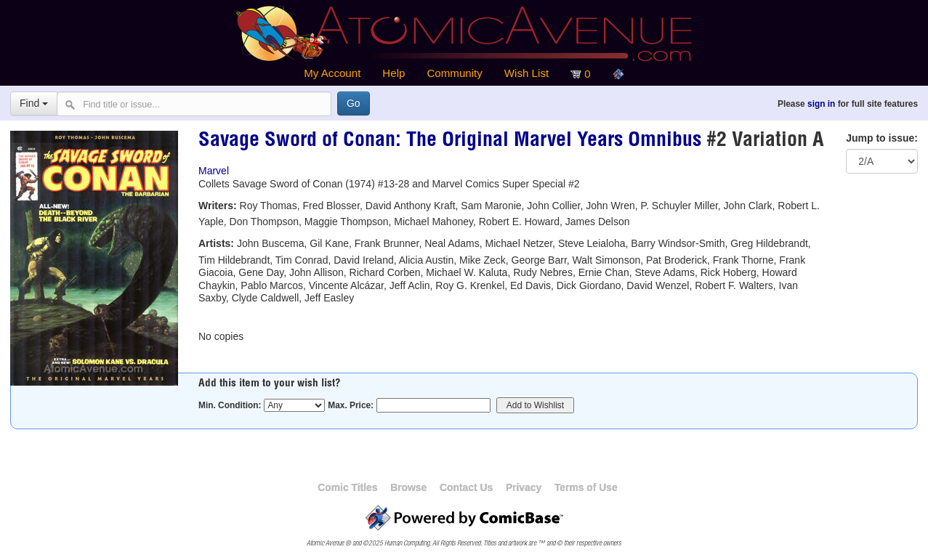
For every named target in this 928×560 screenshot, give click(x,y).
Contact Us (466, 487)
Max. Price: (351, 405)
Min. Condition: (230, 405)
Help (394, 73)
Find (34, 103)
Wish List (526, 73)
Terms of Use (586, 487)
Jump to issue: (882, 138)
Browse (408, 487)
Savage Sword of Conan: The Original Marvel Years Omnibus (450, 142)
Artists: (216, 243)
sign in (821, 104)
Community (454, 73)
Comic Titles (347, 487)
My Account (332, 73)
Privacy (524, 487)
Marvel (214, 171)
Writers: (218, 206)
